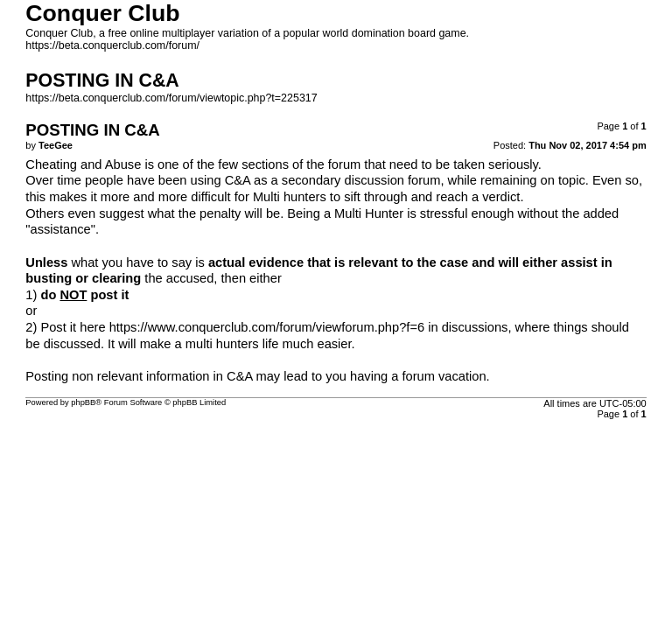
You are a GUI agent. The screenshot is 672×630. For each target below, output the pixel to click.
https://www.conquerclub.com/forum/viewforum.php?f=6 (267, 327)
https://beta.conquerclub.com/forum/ (112, 45)
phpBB (83, 402)
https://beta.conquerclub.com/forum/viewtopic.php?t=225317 (171, 98)
